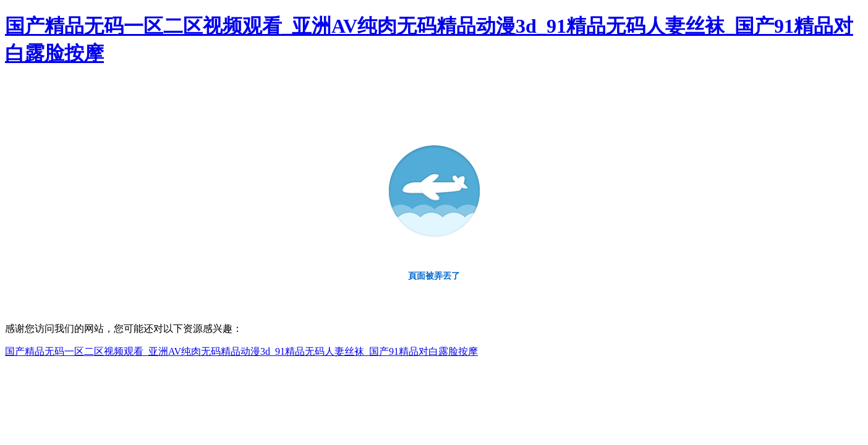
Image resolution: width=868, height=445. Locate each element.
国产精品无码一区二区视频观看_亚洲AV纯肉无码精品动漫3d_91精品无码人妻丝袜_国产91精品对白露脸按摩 (241, 351)
